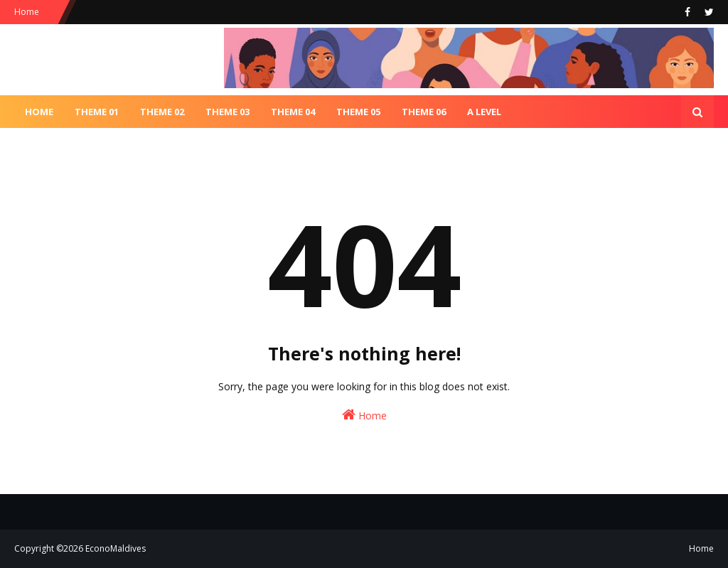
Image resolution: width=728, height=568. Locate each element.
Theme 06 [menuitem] (424, 112)
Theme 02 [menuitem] (162, 112)
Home (27, 12)
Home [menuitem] (39, 112)
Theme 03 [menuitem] (227, 112)
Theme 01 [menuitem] (97, 112)
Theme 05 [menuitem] (358, 112)
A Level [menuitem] (484, 112)
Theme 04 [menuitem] (293, 112)
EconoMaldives (116, 548)
